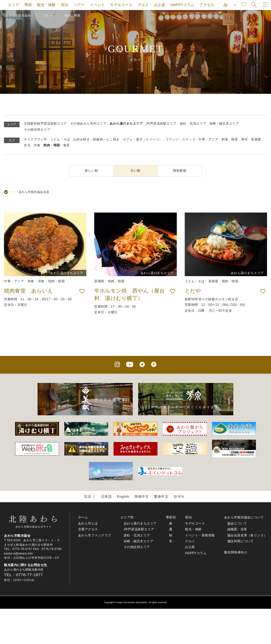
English (123, 497)
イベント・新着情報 (200, 535)
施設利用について (241, 541)
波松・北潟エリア (193, 123)
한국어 (179, 497)
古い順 (135, 171)
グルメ (143, 5)
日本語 (107, 497)
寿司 (244, 139)
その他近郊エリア (37, 130)
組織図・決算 (237, 529)
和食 (225, 139)
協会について (237, 523)
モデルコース (121, 5)
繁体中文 (161, 497)
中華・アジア (208, 139)
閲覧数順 (180, 171)
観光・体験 (46, 5)
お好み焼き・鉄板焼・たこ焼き (96, 139)
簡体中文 (142, 497)
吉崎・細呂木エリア (224, 123)
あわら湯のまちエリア (126, 123)
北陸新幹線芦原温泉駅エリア (45, 123)
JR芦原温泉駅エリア (161, 123)
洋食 (37, 145)
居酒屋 (256, 139)
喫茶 (235, 139)
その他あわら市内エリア (88, 123)
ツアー (79, 5)
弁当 (27, 145)
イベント (97, 5)
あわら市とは (88, 523)
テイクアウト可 (35, 139)
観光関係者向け (236, 552)
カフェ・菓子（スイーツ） (143, 139)
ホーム (83, 517)
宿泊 (65, 5)
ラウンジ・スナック (181, 139)
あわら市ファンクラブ (95, 535)
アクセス (207, 5)
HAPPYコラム (182, 5)
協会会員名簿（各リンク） (247, 535)
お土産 (160, 5)
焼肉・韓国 (52, 145)
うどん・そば (60, 139)
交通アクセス (88, 529)
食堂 (67, 145)
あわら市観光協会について (244, 517)
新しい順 (91, 171)
